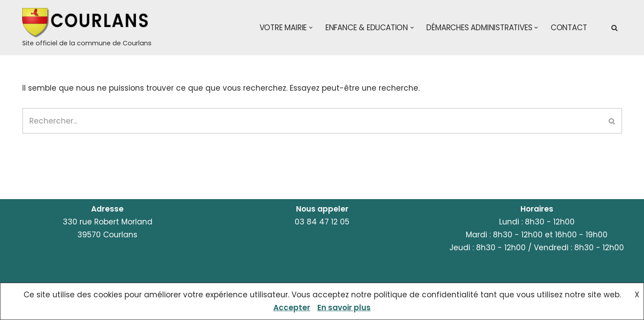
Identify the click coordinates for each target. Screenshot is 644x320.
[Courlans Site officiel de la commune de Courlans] (87, 28)
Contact (569, 28)
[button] (311, 28)
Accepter (292, 308)
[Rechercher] (614, 28)
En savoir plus (344, 308)
